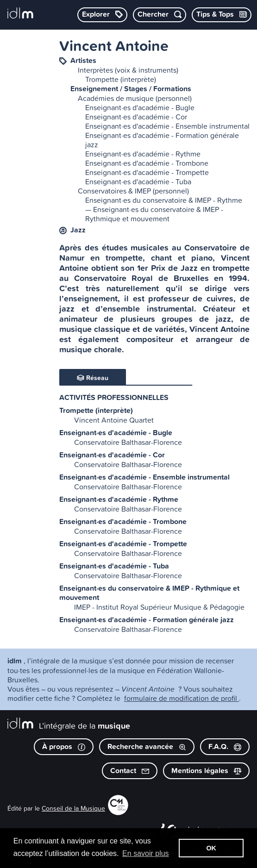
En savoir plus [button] (146, 853)
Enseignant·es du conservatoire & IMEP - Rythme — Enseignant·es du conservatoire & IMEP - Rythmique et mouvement (164, 209)
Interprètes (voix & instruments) (128, 70)
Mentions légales (206, 771)
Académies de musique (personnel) (135, 98)
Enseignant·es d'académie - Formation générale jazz (162, 140)
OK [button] (211, 848)
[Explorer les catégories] (102, 15)
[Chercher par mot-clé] (160, 15)
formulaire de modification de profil (182, 698)
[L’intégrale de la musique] (20, 14)
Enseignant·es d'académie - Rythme (143, 154)
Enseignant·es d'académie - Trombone (147, 163)
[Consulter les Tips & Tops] (222, 15)
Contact (130, 771)
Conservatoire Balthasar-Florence (128, 442)
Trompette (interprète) (121, 79)
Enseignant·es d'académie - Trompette (147, 172)
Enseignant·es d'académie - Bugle (140, 107)
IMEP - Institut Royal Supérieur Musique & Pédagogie (159, 607)
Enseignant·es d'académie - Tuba (138, 181)
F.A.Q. (225, 746)
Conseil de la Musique (73, 808)
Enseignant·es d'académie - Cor (136, 117)
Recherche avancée (147, 746)
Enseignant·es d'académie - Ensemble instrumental (167, 126)
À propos (64, 746)
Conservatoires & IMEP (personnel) (133, 191)
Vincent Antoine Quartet (114, 420)
